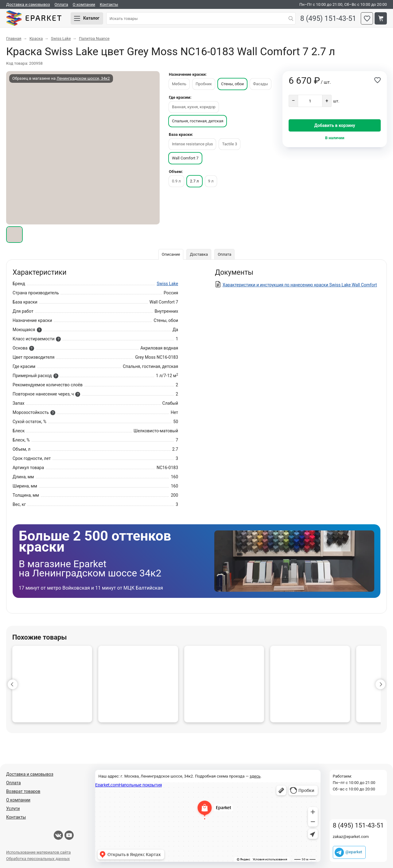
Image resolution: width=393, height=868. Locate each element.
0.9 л (176, 181)
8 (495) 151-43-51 (328, 19)
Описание (171, 254)
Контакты (109, 4)
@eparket (354, 852)
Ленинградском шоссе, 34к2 (83, 78)
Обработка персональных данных (38, 859)
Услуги (13, 809)
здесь (255, 776)
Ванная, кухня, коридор (194, 107)
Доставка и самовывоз (28, 4)
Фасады (261, 84)
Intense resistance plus (192, 144)
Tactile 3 (230, 144)
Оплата (61, 4)
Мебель (179, 84)
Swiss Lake (167, 284)
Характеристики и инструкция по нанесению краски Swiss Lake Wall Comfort (300, 285)
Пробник (204, 84)
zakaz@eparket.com (351, 837)
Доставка (199, 254)
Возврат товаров (23, 791)
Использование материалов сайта (38, 852)
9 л (211, 181)
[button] (13, 684)
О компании (84, 4)
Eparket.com (34, 18)
